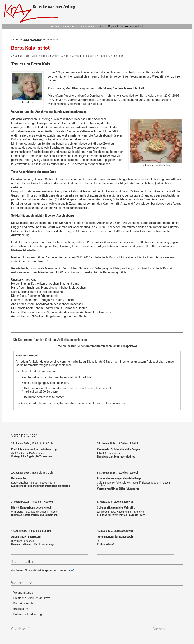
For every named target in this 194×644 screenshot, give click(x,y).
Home (26, 39)
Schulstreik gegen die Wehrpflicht (117, 507)
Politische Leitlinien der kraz (32, 598)
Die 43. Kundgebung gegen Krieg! (31, 507)
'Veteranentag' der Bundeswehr (115, 537)
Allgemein (36, 39)
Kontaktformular (24, 603)
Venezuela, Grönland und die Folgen (118, 449)
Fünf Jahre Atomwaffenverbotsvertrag (34, 449)
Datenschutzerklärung (28, 614)
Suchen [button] (159, 629)
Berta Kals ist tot (31, 48)
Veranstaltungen (24, 593)
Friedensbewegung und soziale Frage (119, 478)
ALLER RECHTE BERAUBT (26, 537)
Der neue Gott (19, 478)
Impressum (21, 609)
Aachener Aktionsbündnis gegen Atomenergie (42, 570)
